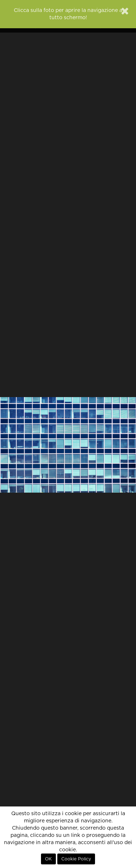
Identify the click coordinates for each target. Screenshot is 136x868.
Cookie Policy (76, 859)
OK (48, 859)
